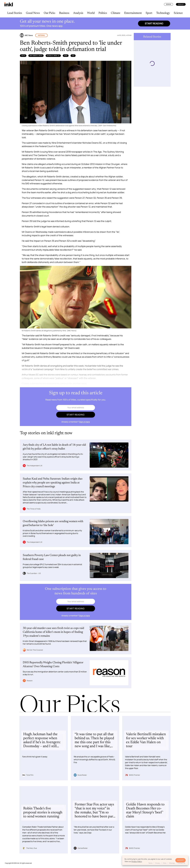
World (91, 13)
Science (178, 13)
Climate (116, 13)
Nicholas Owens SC (53, 56)
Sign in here (84, 422)
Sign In (168, 4)
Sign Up (181, 4)
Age (73, 56)
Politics (103, 13)
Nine (66, 56)
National (41, 35)
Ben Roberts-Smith (36, 56)
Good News (33, 13)
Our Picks (49, 13)
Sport (149, 13)
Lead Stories (15, 13)
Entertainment (133, 13)
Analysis (78, 13)
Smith (23, 56)
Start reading (154, 23)
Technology (163, 13)
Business (64, 13)
